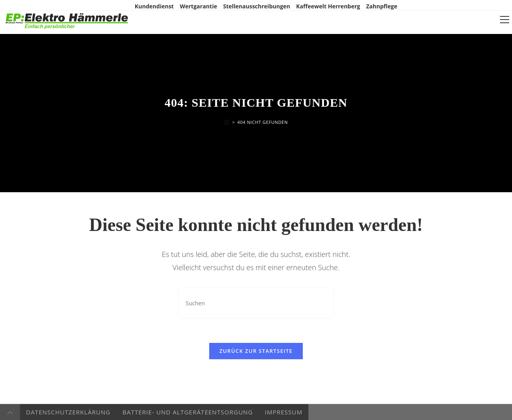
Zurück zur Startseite (256, 351)
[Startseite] (227, 122)
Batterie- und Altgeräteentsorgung (188, 412)
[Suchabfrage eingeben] (256, 303)
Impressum (284, 412)
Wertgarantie (198, 6)
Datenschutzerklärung (68, 412)
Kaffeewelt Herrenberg (328, 6)
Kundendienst (154, 6)
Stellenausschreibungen (257, 6)
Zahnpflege (382, 6)
